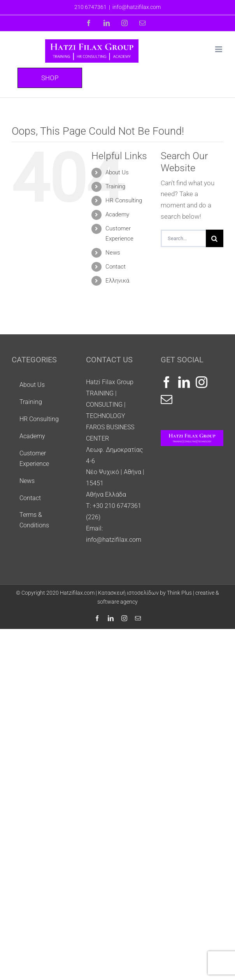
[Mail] (167, 399)
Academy (117, 214)
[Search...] (183, 238)
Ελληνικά (117, 281)
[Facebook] (167, 382)
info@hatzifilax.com (137, 7)
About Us (117, 172)
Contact (116, 267)
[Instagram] (202, 382)
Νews (113, 253)
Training (115, 186)
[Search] (215, 238)
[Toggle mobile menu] (219, 49)
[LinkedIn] (184, 382)
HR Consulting (124, 200)
